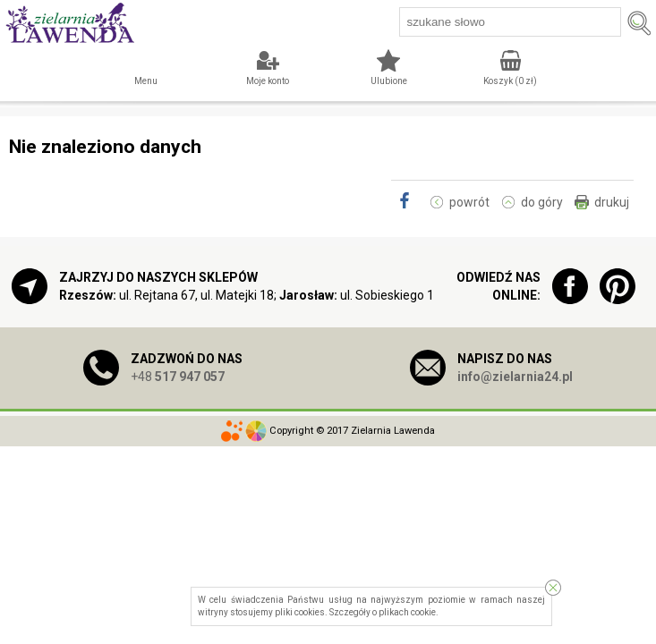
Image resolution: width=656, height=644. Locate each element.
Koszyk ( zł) (510, 81)
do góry (542, 202)
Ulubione (389, 81)
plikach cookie (407, 612)
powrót (469, 202)
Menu (146, 81)
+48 (178, 377)
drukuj (612, 202)
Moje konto (268, 81)
